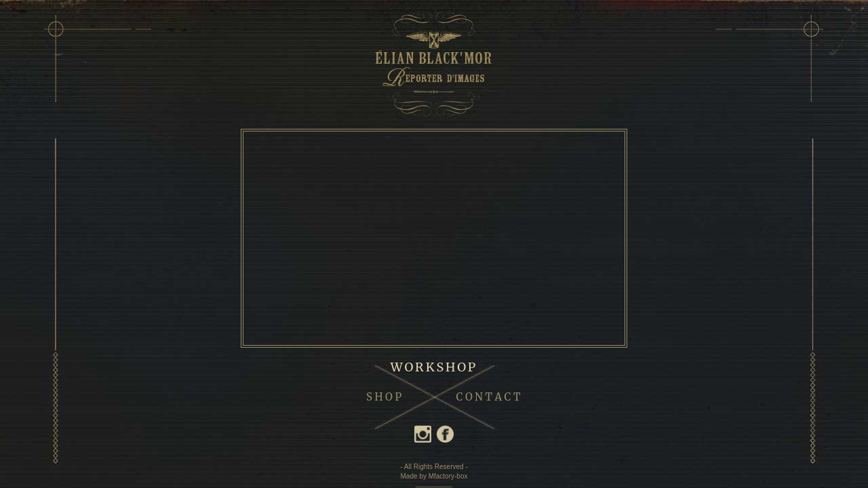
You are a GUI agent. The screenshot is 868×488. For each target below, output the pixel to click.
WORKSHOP (434, 367)
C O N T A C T (489, 397)
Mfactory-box (448, 476)
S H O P (384, 397)
